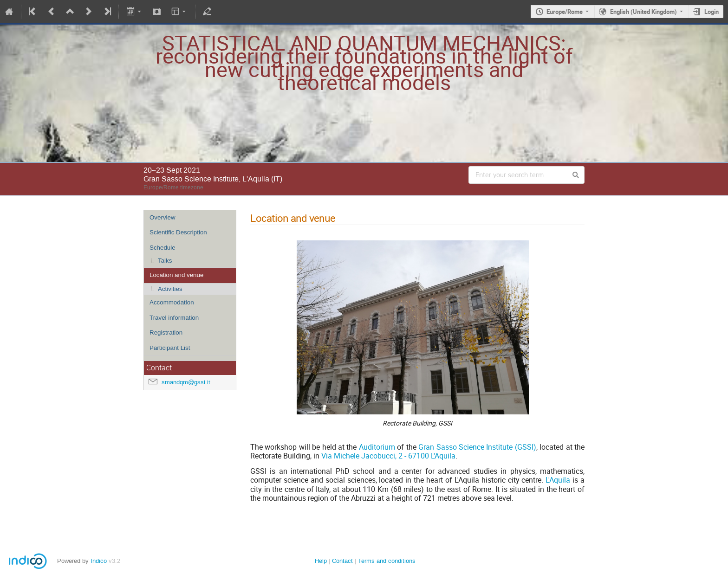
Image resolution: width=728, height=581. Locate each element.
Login (712, 12)
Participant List (170, 348)
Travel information (174, 318)
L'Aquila (558, 480)
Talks (165, 261)
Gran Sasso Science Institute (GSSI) (477, 447)
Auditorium (377, 447)
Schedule (162, 248)
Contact (342, 561)
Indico (99, 561)
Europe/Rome (565, 12)
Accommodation (172, 302)
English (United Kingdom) (643, 12)
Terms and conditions (387, 561)
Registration (166, 332)
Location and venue (176, 275)
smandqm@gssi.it (186, 382)
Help (321, 561)
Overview (162, 217)
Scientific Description (178, 232)
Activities (170, 289)
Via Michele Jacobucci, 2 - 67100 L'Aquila (388, 456)
